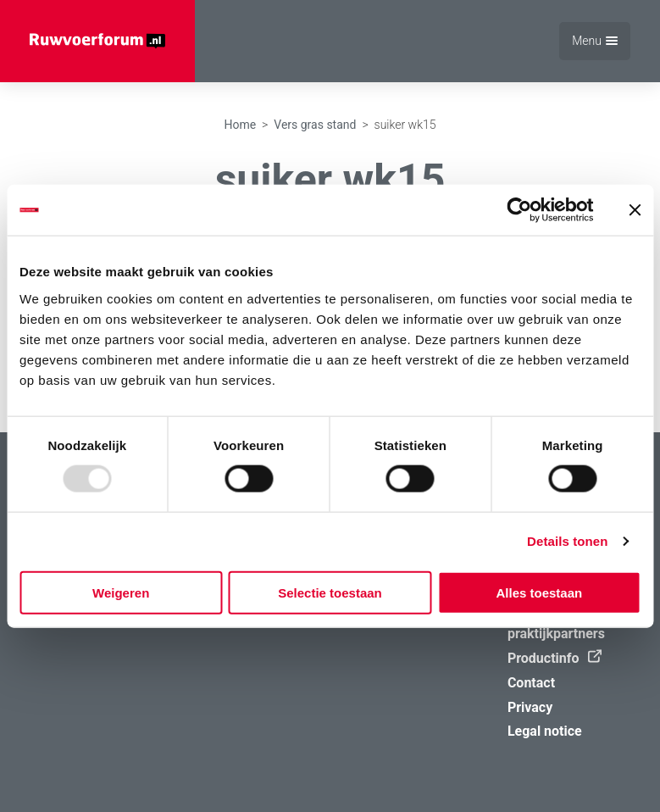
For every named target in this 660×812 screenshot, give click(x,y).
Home (240, 125)
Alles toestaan (539, 592)
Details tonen (567, 541)
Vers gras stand (315, 125)
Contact (531, 683)
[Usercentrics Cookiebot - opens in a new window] (519, 210)
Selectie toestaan (330, 592)
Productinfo (550, 658)
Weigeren (121, 592)
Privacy (530, 707)
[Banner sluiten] (635, 210)
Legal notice (545, 731)
